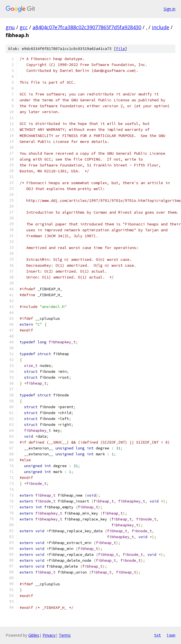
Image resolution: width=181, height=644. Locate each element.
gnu (10, 27)
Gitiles (34, 635)
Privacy (49, 635)
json (171, 635)
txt (157, 635)
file (120, 49)
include (161, 27)
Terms (65, 635)
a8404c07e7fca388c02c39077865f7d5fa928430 (87, 27)
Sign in (170, 9)
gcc (24, 27)
